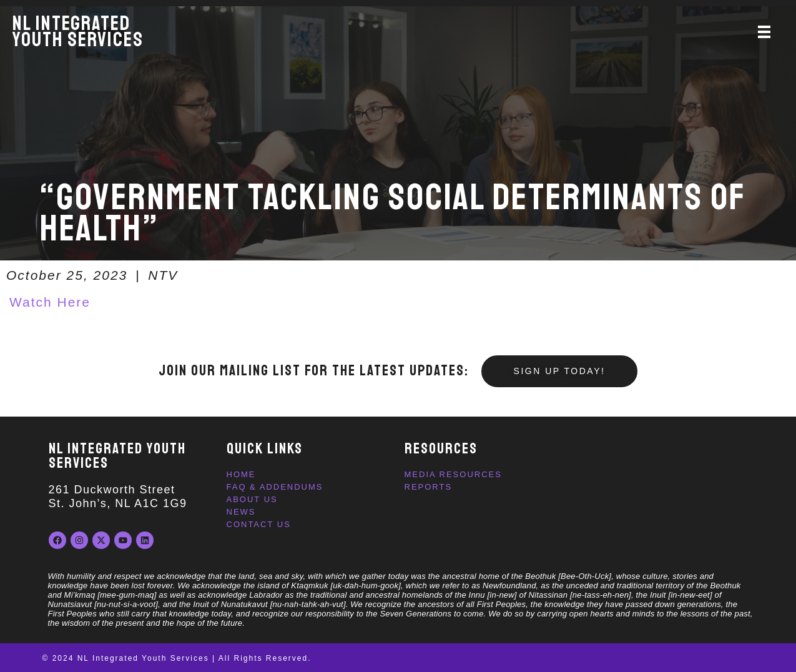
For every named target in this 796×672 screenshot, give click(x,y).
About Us (252, 499)
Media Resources (453, 474)
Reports (429, 487)
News (241, 512)
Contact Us (259, 524)
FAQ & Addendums (275, 487)
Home (241, 474)
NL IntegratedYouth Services (78, 32)
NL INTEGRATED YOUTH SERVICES (117, 456)
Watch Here (50, 302)
